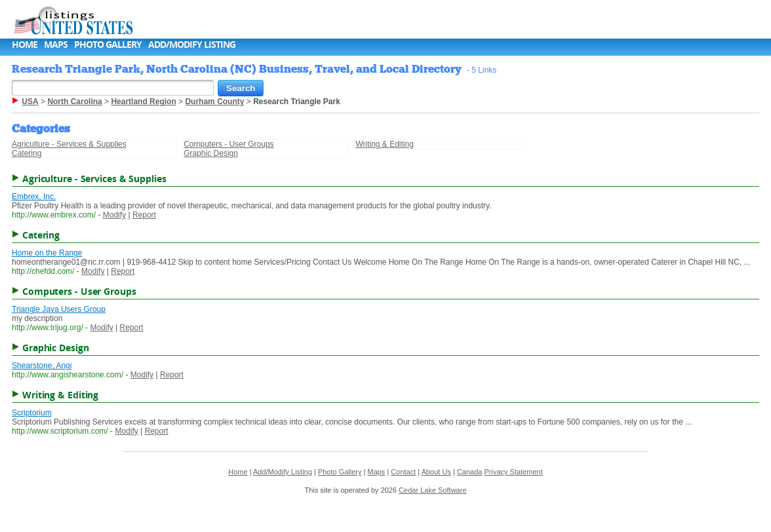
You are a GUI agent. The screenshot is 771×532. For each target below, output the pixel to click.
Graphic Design (211, 153)
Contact (403, 472)
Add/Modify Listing (192, 44)
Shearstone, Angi (42, 366)
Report (144, 215)
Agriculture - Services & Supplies (69, 144)
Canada (470, 472)
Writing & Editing (384, 144)
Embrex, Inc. (34, 197)
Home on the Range (47, 253)
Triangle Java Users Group (59, 309)
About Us (436, 472)
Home (25, 44)
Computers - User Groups (228, 144)
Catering (27, 153)
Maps (56, 44)
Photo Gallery (108, 44)
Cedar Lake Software (432, 490)
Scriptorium (32, 413)
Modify (114, 215)
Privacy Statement (514, 472)
